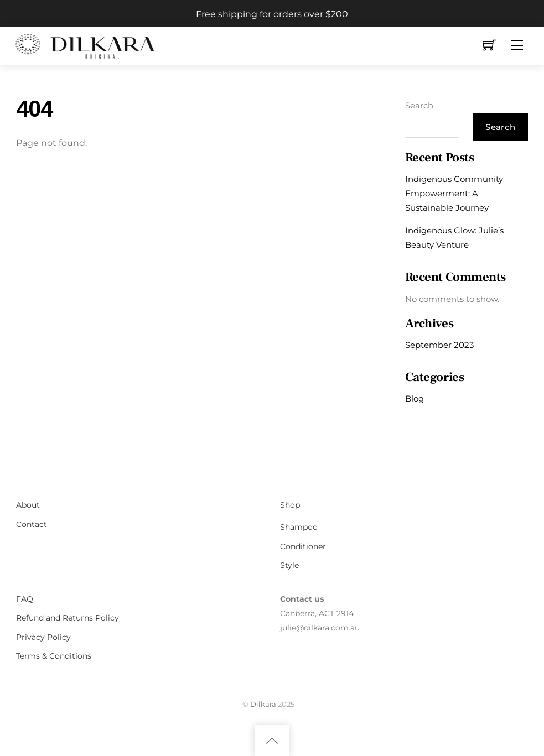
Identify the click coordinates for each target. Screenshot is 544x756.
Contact (32, 524)
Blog (415, 398)
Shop (290, 505)
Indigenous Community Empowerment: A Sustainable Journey (454, 193)
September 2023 (439, 345)
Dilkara (263, 704)
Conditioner (303, 546)
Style (289, 565)
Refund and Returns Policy (68, 618)
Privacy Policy (43, 637)
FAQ (25, 599)
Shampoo (299, 527)
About (28, 505)
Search (419, 105)
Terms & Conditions (54, 656)
